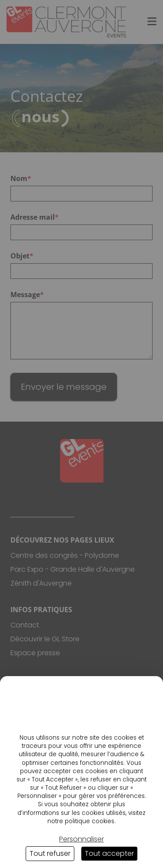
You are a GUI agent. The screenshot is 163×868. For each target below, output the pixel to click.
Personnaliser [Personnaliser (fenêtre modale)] (81, 839)
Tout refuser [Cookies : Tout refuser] (50, 853)
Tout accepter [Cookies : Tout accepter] (109, 853)
